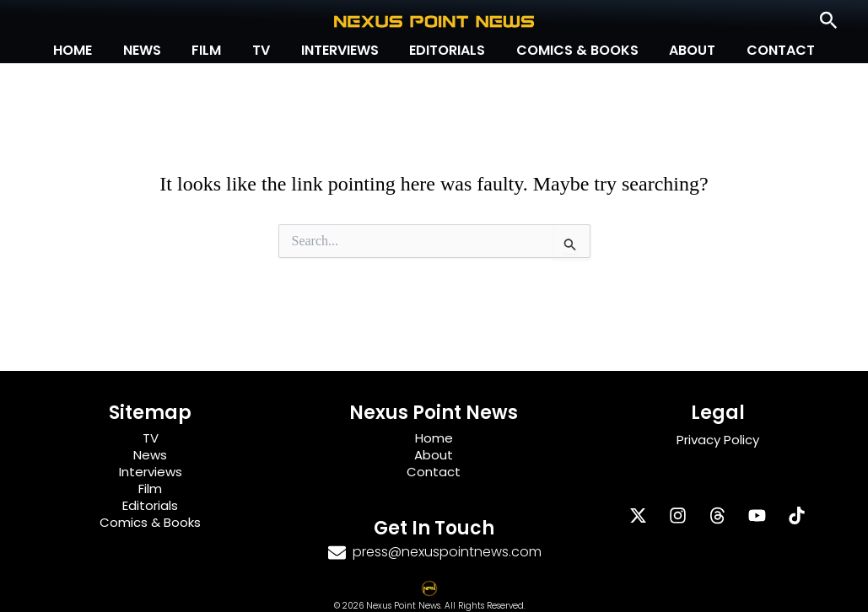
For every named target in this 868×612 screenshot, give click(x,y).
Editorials (444, 50)
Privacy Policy (718, 440)
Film (215, 50)
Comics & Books (570, 50)
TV (265, 50)
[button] (829, 21)
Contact (766, 50)
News (154, 50)
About (681, 50)
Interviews (340, 50)
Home (89, 50)
